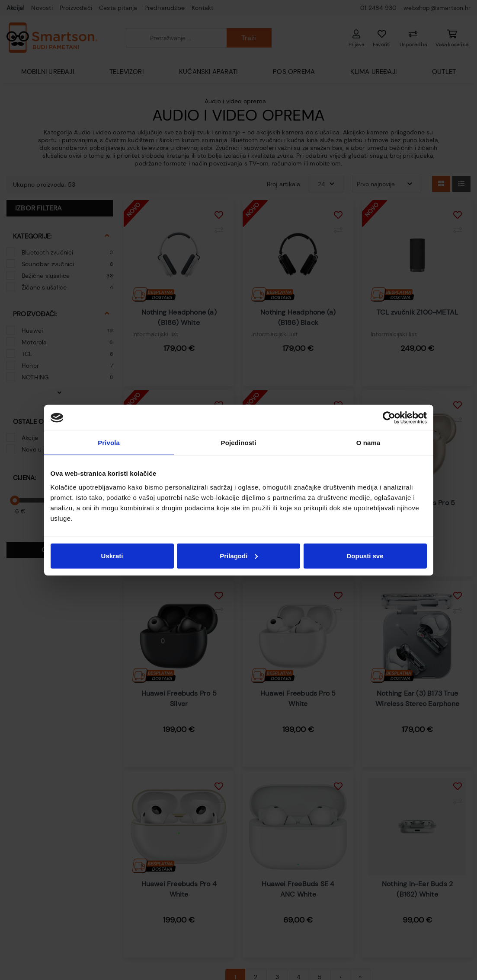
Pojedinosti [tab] (239, 443)
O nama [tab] (368, 443)
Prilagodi (239, 555)
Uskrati (112, 555)
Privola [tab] (109, 443)
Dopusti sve (365, 555)
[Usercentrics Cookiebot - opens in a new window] (389, 418)
